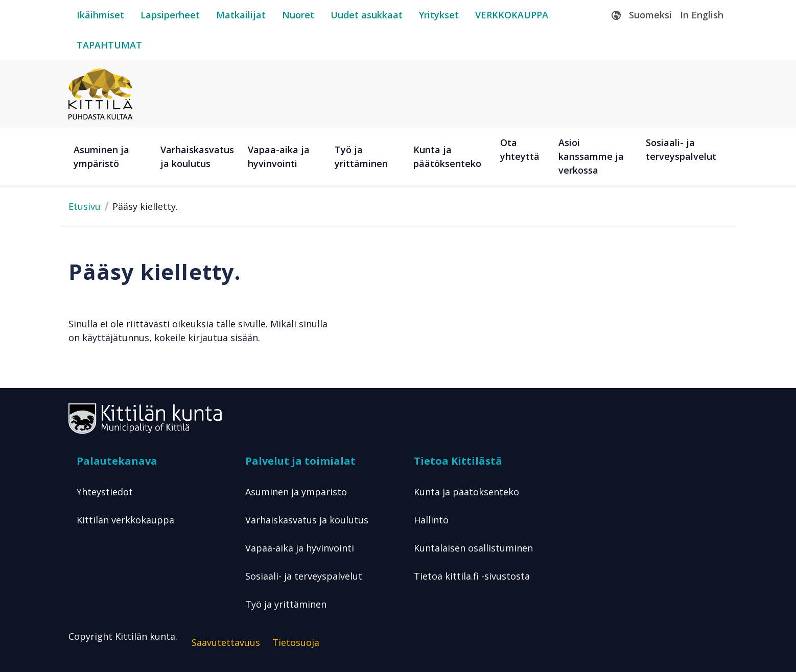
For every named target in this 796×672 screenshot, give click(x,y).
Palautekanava (117, 461)
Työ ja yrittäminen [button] (361, 157)
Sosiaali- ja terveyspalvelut (304, 576)
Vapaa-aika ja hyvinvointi (300, 548)
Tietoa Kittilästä (458, 461)
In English (702, 15)
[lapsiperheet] (170, 15)
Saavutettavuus (226, 642)
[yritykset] (439, 15)
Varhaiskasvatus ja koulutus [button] (197, 157)
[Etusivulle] (100, 93)
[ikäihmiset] (100, 15)
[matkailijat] (241, 15)
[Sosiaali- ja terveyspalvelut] (684, 157)
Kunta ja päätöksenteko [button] (447, 157)
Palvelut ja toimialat (300, 461)
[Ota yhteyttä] (524, 157)
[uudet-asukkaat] (367, 15)
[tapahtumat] (109, 45)
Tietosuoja (296, 642)
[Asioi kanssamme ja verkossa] (597, 157)
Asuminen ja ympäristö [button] (101, 157)
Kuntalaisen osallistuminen (473, 548)
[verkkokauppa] (512, 15)
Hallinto (431, 520)
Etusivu (85, 206)
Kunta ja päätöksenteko (466, 492)
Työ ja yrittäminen (286, 604)
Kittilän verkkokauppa (125, 520)
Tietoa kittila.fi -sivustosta (472, 576)
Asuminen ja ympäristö (296, 492)
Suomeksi (650, 15)
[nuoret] (298, 15)
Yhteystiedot (105, 492)
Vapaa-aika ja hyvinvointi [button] (279, 157)
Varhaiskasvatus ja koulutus (307, 520)
